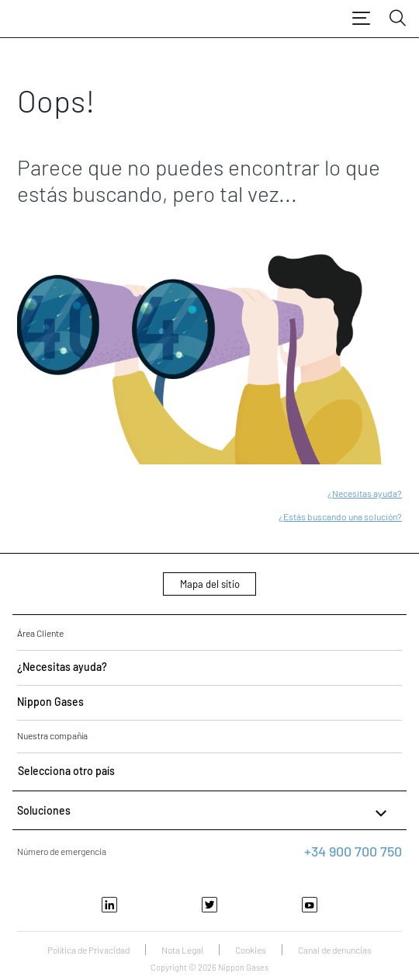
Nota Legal (182, 950)
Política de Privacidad (88, 950)
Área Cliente (40, 633)
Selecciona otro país (66, 771)
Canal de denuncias (335, 950)
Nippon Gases (50, 702)
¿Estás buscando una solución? (340, 516)
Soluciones (204, 813)
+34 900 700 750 (353, 851)
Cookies (251, 950)
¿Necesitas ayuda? (365, 493)
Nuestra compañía (52, 735)
